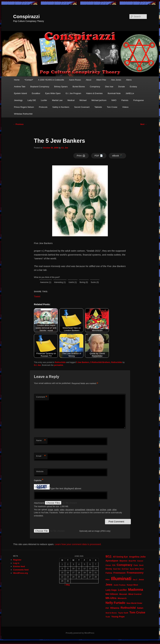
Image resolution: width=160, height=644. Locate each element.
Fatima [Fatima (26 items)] (109, 573)
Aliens (129, 80)
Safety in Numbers (61, 107)
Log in (16, 563)
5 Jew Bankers (83, 362)
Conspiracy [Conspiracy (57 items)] (125, 565)
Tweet (37, 296)
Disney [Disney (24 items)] (109, 569)
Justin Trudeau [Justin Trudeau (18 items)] (119, 585)
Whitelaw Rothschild (23, 114)
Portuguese (138, 100)
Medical (71, 100)
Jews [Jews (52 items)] (109, 585)
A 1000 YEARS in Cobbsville (51, 80)
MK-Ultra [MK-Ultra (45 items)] (111, 598)
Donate (122, 87)
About (89, 80)
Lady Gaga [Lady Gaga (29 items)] (111, 590)
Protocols (43, 107)
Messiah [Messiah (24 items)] (123, 594)
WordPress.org (21, 573)
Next (144, 124)
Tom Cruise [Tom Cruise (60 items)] (137, 612)
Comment (42, 397)
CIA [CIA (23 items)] (114, 565)
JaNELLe (130, 93)
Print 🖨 (81, 156)
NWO (114, 100)
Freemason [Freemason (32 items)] (120, 573)
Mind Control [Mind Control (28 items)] (135, 594)
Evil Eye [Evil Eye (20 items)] (125, 569)
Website (40, 471)
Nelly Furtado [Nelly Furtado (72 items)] (115, 603)
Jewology (18, 100)
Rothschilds (60, 362)
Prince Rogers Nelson (24, 107)
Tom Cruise (112, 107)
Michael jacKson (99, 100)
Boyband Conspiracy (40, 87)
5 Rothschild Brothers (100, 362)
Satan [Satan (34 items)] (140, 608)
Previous (18, 124)
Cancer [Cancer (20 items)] (140, 561)
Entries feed (19, 566)
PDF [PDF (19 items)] (107, 608)
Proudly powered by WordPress (80, 633)
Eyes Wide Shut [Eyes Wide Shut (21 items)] (137, 569)
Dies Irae (109, 87)
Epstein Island (20, 93)
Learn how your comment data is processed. (78, 544)
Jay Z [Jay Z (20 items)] (135, 580)
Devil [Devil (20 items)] (141, 565)
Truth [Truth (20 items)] (108, 617)
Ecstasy (134, 87)
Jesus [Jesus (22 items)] (141, 580)
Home (17, 80)
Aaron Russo (75, 80)
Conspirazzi (26, 16)
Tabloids (98, 107)
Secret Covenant (82, 107)
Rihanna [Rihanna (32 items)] (115, 608)
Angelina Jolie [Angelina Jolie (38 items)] (137, 557)
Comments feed (21, 570)
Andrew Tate (20, 87)
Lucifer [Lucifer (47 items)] (122, 590)
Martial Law (57, 100)
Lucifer (44, 100)
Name (41, 441)
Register (17, 560)
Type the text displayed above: (66, 489)
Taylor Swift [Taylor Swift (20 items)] (123, 613)
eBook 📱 (117, 156)
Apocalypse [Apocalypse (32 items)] (112, 561)
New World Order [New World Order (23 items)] (134, 603)
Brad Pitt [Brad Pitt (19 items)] (132, 561)
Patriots (125, 100)
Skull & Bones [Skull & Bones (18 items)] (111, 613)
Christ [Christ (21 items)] (108, 565)
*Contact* (29, 80)
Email (41, 456)
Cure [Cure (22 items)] (136, 565)
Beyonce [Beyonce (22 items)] (123, 561)
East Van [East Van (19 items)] (117, 569)
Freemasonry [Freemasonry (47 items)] (135, 573)
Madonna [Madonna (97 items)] (136, 590)
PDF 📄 (99, 156)
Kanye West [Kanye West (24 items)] (132, 585)
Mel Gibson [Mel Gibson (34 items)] (112, 594)
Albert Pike (101, 80)
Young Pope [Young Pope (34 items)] (118, 617)
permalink (59, 365)
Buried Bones (79, 87)
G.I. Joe (65, 148)
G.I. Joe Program (73, 93)
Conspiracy (95, 87)
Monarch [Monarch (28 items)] (122, 598)
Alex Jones (116, 80)
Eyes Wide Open (53, 93)
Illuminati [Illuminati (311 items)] (121, 579)
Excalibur (36, 93)
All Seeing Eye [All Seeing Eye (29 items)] (120, 557)
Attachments (39, 503)
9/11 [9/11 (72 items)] (108, 556)
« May (67, 585)
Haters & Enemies (94, 93)
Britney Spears (61, 87)
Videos (125, 107)
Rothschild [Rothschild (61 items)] (128, 608)
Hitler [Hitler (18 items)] (108, 580)
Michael (83, 100)
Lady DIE (32, 100)
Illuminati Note (114, 93)
